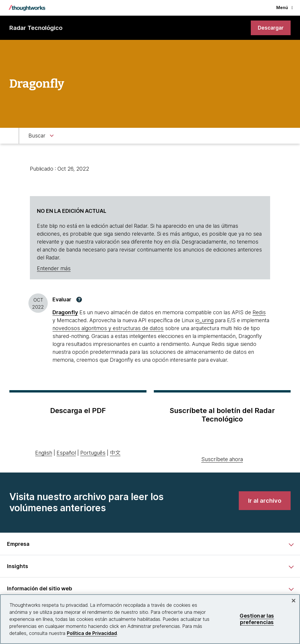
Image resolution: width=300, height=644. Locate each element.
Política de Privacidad (92, 633)
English (44, 453)
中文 (115, 453)
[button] (79, 300)
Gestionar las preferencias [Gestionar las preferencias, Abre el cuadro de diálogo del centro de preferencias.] (257, 619)
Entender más (54, 269)
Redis (259, 313)
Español (66, 453)
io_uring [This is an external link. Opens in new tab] (204, 321)
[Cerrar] (294, 601)
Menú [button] (285, 7)
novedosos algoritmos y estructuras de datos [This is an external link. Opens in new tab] (108, 328)
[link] (270, 28)
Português (93, 453)
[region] (150, 619)
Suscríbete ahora (222, 459)
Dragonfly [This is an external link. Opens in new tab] (65, 313)
